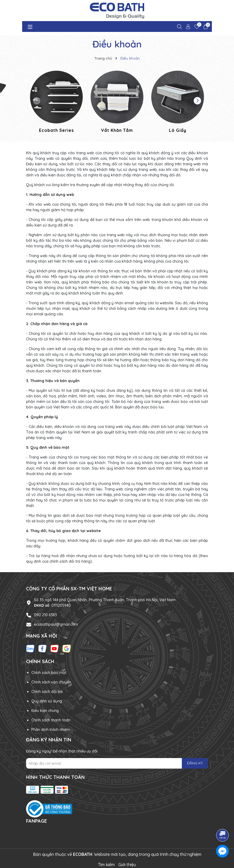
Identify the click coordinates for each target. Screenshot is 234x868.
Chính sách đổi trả (47, 692)
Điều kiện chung (45, 711)
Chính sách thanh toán (51, 720)
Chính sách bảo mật (49, 673)
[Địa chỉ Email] (117, 763)
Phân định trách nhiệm (51, 730)
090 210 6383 (45, 615)
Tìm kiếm (106, 865)
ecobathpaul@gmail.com (56, 624)
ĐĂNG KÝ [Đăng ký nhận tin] (195, 763)
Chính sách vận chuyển (51, 682)
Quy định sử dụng (47, 701)
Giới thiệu (127, 865)
